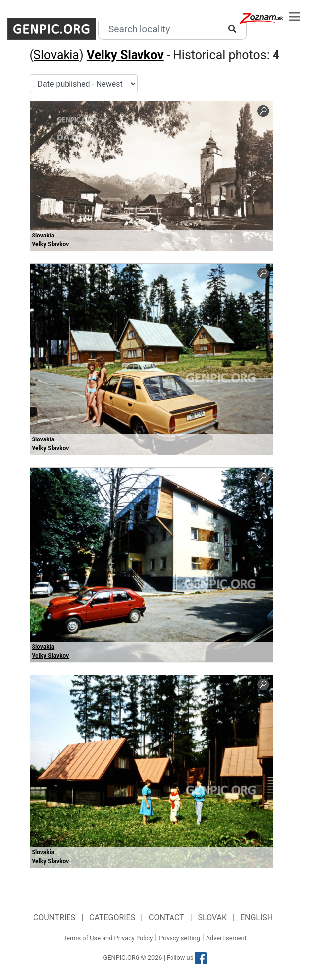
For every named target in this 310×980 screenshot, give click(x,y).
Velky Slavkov (125, 55)
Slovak (213, 918)
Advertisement (226, 938)
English (257, 918)
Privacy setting (179, 938)
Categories (112, 918)
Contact (167, 918)
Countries (54, 918)
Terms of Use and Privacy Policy (108, 938)
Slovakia (56, 55)
